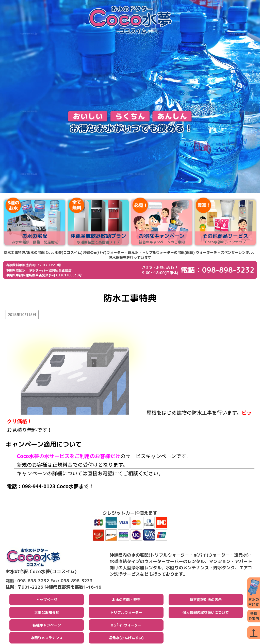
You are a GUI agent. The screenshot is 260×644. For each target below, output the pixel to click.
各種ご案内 (254, 616)
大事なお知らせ (47, 613)
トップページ (47, 600)
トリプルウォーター (126, 613)
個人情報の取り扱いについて (206, 613)
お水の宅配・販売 (126, 600)
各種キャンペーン (47, 626)
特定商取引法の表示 (206, 600)
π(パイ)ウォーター (126, 626)
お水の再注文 (254, 593)
